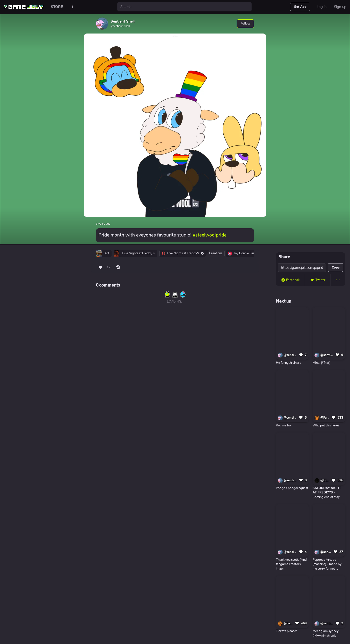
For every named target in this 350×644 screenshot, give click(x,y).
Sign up (340, 7)
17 (109, 267)
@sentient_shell (291, 355)
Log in (322, 7)
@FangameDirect (325, 418)
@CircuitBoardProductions (325, 480)
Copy (336, 268)
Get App (300, 7)
